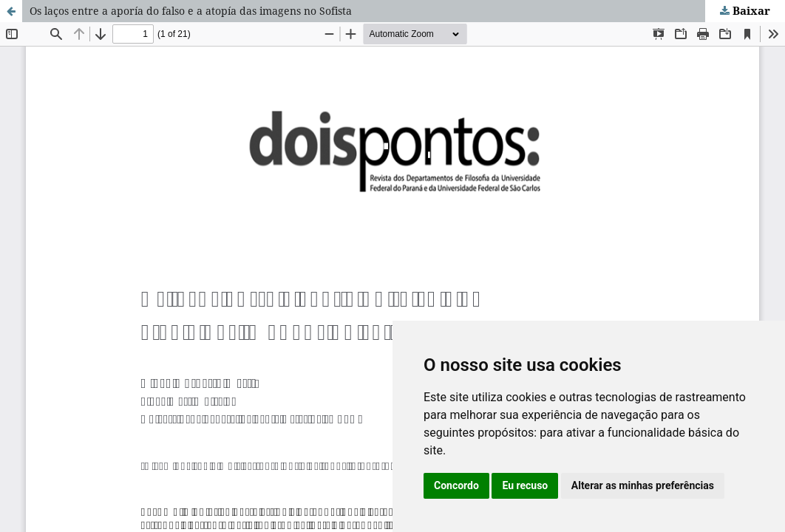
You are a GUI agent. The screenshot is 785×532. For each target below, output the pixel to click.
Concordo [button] (456, 485)
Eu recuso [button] (525, 485)
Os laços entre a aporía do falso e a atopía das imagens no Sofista (191, 11)
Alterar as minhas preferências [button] (643, 485)
